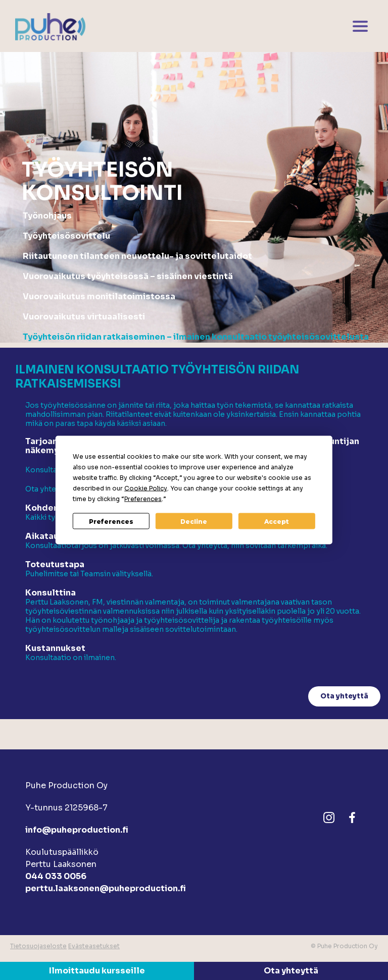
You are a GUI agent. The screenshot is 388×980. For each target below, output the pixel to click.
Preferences (111, 521)
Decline (194, 521)
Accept (277, 521)
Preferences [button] (143, 499)
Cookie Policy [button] (146, 488)
